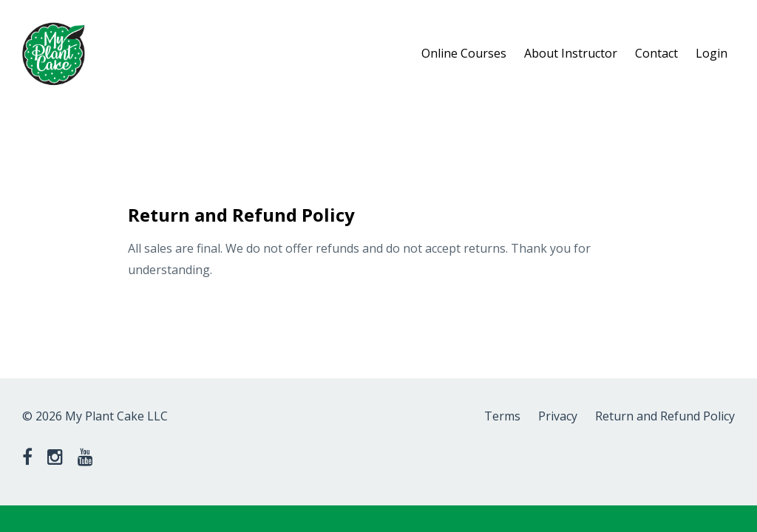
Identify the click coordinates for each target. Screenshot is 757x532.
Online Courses (464, 53)
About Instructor (571, 53)
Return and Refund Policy (665, 416)
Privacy (558, 416)
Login (712, 53)
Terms (502, 416)
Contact (656, 53)
